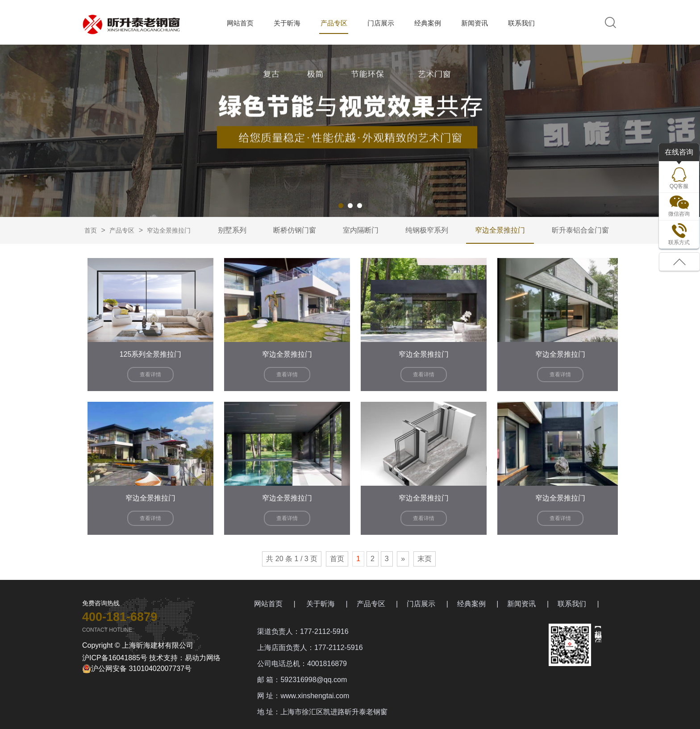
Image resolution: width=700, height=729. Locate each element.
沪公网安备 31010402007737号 (137, 669)
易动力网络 (203, 658)
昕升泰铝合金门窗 (580, 230)
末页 (425, 559)
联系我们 (521, 23)
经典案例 (428, 23)
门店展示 (381, 23)
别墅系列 (232, 230)
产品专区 (334, 23)
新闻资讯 (475, 23)
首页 (91, 230)
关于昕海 (287, 23)
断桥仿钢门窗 (295, 230)
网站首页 (240, 23)
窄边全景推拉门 (169, 230)
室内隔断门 (361, 230)
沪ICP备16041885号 (115, 658)
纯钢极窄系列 (427, 230)
